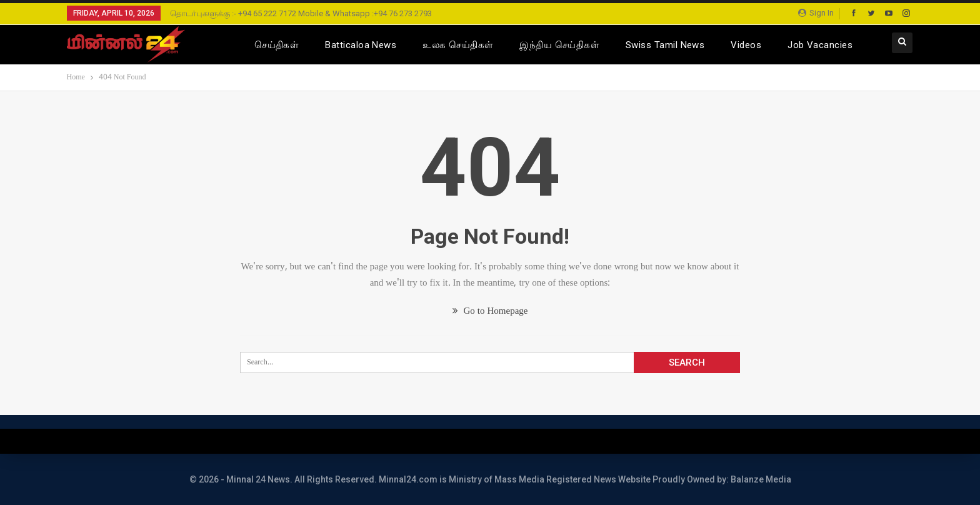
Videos (746, 45)
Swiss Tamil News (665, 45)
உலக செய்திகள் (458, 45)
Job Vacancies (820, 45)
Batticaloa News (361, 45)
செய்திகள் (277, 45)
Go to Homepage (490, 312)
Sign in (816, 13)
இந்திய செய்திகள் (559, 45)
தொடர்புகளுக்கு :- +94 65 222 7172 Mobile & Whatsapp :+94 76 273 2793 (301, 13)
